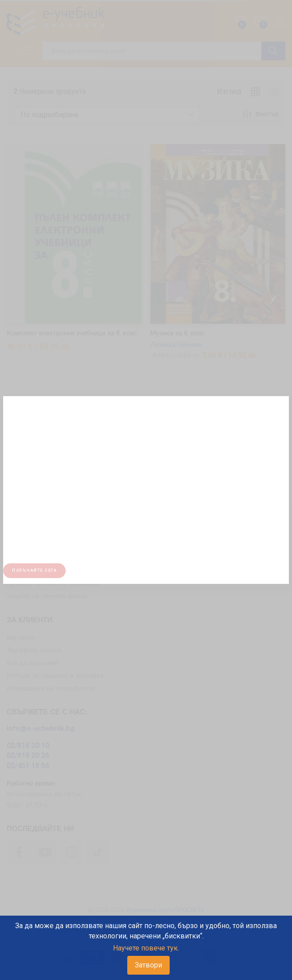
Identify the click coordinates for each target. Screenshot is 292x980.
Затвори (148, 965)
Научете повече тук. (146, 948)
